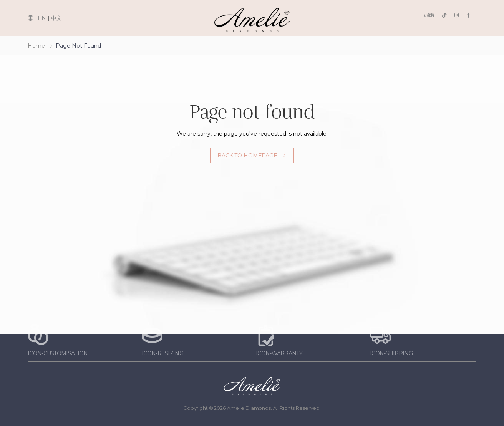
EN (42, 18)
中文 (56, 18)
